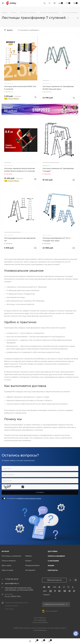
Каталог (6, 551)
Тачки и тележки (9, 561)
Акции (51, 565)
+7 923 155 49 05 (11, 579)
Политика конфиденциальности (17, 603)
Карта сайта (9, 609)
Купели (28, 561)
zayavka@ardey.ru (12, 583)
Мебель (28, 556)
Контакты (53, 570)
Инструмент (30, 570)
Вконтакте (70, 580)
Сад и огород (7, 570)
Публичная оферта (12, 606)
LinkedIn (76, 580)
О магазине (53, 561)
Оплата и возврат (56, 556)
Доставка (53, 551)
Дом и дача (6, 565)
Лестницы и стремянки (11, 556)
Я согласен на (24, 498)
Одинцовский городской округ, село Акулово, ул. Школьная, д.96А (19, 589)
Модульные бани (32, 565)
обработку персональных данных (29, 498)
